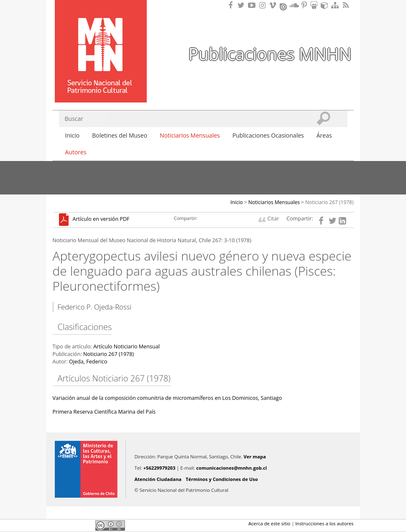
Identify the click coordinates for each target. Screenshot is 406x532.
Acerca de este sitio (269, 523)
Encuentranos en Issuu (284, 6)
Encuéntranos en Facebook (232, 5)
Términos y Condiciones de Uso (222, 479)
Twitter (72, 525)
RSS (347, 5)
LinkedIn (86, 525)
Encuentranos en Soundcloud (294, 5)
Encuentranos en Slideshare (315, 5)
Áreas (324, 135)
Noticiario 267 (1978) (329, 202)
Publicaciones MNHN (270, 54)
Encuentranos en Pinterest (305, 5)
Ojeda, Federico (88, 362)
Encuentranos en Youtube (253, 5)
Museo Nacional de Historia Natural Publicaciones (101, 39)
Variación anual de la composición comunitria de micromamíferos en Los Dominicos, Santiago (167, 398)
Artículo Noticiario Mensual (126, 347)
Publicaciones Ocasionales (268, 135)
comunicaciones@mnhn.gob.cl (231, 468)
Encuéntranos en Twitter (243, 5)
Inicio (73, 135)
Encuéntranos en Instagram (263, 5)
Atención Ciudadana (158, 479)
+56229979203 (160, 468)
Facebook (58, 525)
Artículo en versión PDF (101, 219)
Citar (273, 219)
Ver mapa (255, 457)
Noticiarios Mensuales (190, 135)
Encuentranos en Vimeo (274, 5)
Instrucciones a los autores (324, 523)
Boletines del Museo (120, 135)
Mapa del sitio (336, 5)
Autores (76, 152)
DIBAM (100, 87)
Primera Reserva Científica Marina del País (104, 412)
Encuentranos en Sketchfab (326, 5)
